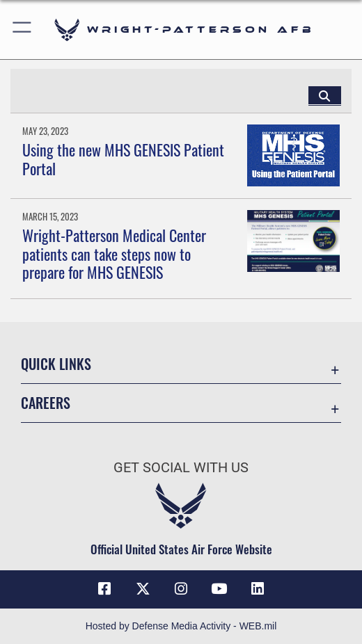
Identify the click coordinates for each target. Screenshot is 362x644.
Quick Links (56, 364)
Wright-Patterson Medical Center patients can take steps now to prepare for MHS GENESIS (114, 253)
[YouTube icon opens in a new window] (219, 589)
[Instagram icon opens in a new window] (181, 589)
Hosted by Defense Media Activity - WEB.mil (181, 626)
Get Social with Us (181, 468)
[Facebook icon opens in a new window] (104, 589)
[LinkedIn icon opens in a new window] (258, 589)
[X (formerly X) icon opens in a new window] (143, 589)
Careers (46, 403)
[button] (23, 30)
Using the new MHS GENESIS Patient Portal (123, 159)
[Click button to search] (325, 96)
